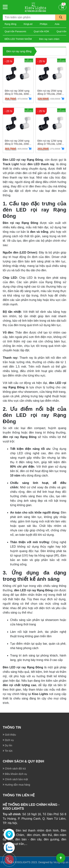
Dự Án (7, 745)
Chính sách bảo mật (15, 779)
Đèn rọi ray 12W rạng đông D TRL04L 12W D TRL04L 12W (51, 142)
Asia (57, 24)
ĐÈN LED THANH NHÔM (18, 39)
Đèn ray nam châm (49, 39)
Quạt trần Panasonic (15, 31)
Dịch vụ (8, 740)
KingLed (28, 24)
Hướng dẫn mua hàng (16, 785)
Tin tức (8, 751)
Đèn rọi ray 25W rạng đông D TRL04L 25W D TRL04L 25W (51, 92)
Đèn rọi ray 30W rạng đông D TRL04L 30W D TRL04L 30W (18, 92)
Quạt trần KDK (41, 31)
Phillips (44, 24)
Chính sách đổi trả (14, 769)
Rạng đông (10, 24)
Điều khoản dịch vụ (15, 774)
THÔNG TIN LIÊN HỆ (19, 795)
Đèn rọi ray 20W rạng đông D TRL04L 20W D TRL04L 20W (18, 142)
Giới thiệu (9, 735)
